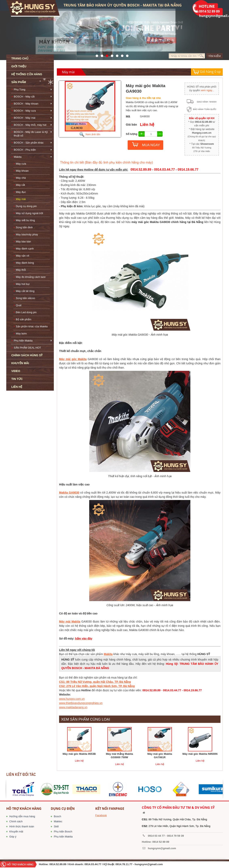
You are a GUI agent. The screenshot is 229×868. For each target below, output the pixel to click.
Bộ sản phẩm (24, 319)
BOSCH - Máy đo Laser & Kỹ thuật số (31, 134)
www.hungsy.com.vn (72, 699)
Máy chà (21, 178)
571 (96, 55)
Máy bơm (21, 334)
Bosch (57, 816)
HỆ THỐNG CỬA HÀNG (27, 74)
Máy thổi (21, 270)
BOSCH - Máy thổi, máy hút (30, 125)
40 (116, 55)
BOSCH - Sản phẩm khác (29, 143)
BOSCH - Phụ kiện (25, 150)
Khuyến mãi (16, 832)
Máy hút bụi (23, 284)
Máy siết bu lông (25, 220)
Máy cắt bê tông (25, 291)
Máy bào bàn (23, 242)
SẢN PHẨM (19, 82)
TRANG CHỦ (20, 58)
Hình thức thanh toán (22, 826)
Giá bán (131, 124)
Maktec (58, 821)
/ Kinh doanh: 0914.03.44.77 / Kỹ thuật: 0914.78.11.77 (100, 864)
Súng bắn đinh (24, 227)
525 (106, 55)
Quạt (19, 305)
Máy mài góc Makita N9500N (200, 754)
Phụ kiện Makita (23, 341)
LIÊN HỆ (17, 387)
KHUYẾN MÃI (20, 363)
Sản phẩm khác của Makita (32, 326)
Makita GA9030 (69, 493)
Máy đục (21, 192)
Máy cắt (20, 185)
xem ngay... (207, 90)
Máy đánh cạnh (25, 249)
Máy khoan (22, 171)
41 (101, 55)
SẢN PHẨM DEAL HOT (27, 348)
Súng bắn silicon (25, 298)
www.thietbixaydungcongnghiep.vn (81, 703)
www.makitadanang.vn (73, 707)
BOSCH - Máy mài (25, 118)
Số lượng (132, 134)
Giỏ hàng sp (207, 72)
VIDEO (16, 371)
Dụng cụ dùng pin (26, 206)
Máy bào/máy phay (27, 234)
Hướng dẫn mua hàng (22, 816)
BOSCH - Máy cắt (24, 97)
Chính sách (16, 821)
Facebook (101, 815)
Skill (56, 826)
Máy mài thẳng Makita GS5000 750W (119, 756)
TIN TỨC (17, 379)
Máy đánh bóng (25, 263)
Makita (18, 157)
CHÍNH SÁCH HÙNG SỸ (27, 355)
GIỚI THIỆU (19, 66)
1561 (126, 55)
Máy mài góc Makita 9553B (79, 754)
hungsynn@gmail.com (149, 864)
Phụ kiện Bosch (63, 832)
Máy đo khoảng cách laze (31, 277)
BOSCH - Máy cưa (25, 111)
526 (111, 55)
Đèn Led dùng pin (26, 312)
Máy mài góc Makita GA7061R (160, 756)
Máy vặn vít (22, 256)
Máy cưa (21, 164)
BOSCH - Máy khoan (26, 104)
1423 (121, 55)
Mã (128, 116)
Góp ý (13, 837)
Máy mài (21, 199)
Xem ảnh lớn (90, 134)
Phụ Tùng (20, 89)
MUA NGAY (151, 145)
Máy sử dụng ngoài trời (29, 213)
